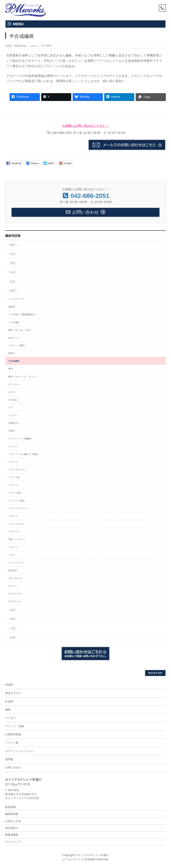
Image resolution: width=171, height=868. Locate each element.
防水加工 (13, 570)
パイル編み (14, 322)
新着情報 (10, 807)
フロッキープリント (18, 508)
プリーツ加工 (15, 493)
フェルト (13, 446)
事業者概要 (12, 835)
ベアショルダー (16, 524)
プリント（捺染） (17, 501)
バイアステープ (16, 299)
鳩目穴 (12, 353)
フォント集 (12, 743)
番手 (11, 369)
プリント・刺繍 (14, 726)
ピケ (11, 407)
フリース (13, 485)
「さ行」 (13, 263)
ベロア (12, 555)
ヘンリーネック (16, 563)
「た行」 (13, 272)
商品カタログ (13, 693)
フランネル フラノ (18, 469)
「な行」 (13, 281)
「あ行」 (13, 245)
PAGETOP (155, 673)
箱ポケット (14, 338)
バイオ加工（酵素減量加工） (23, 314)
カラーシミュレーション (20, 751)
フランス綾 (14, 477)
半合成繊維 (14, 361)
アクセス (10, 718)
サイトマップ (13, 842)
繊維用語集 (13, 236)
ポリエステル (15, 594)
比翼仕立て (14, 423)
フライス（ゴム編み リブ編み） (24, 454)
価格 (8, 710)
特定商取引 (12, 828)
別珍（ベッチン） (17, 539)
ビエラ (12, 392)
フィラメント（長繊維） (21, 439)
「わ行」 (13, 637)
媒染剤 (12, 307)
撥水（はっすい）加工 (20, 330)
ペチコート (14, 531)
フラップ (13, 462)
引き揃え (13, 400)
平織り (12, 431)
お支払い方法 (13, 821)
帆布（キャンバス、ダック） (23, 377)
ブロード (13, 516)
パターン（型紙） (17, 345)
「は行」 (13, 291)
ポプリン (13, 586)
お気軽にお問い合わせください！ (85, 126)
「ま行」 (13, 610)
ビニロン (13, 415)
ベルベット (14, 547)
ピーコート (14, 384)
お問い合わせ (13, 768)
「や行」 (13, 619)
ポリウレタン (15, 601)
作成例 (9, 701)
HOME (9, 685)
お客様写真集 (13, 734)
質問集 (9, 759)
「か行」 (13, 254)
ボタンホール (15, 578)
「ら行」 (13, 628)
